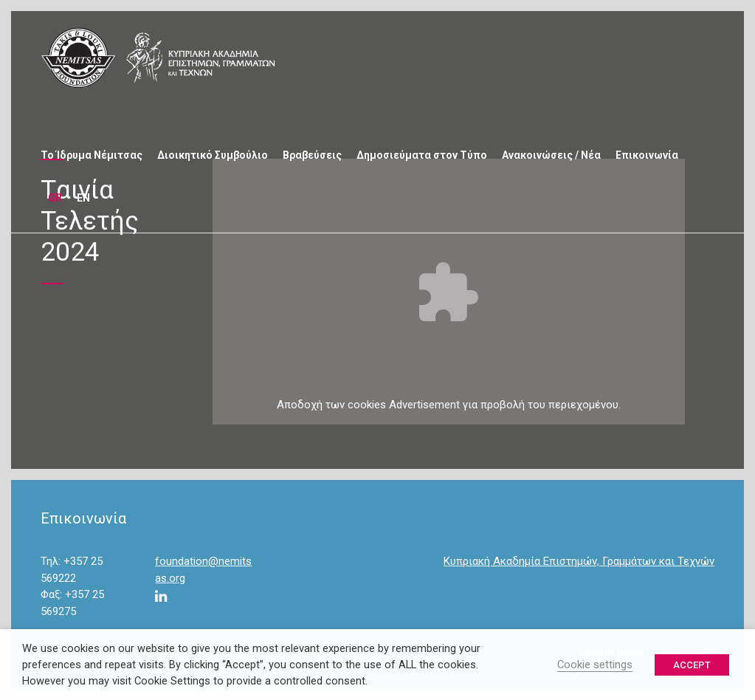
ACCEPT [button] (692, 665)
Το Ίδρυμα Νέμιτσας (92, 155)
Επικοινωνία (647, 155)
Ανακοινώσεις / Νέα (551, 155)
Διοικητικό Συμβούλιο (213, 155)
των (335, 405)
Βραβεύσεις (312, 155)
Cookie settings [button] (595, 665)
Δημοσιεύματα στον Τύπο (422, 155)
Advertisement (424, 405)
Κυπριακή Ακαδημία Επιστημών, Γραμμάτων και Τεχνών (579, 561)
